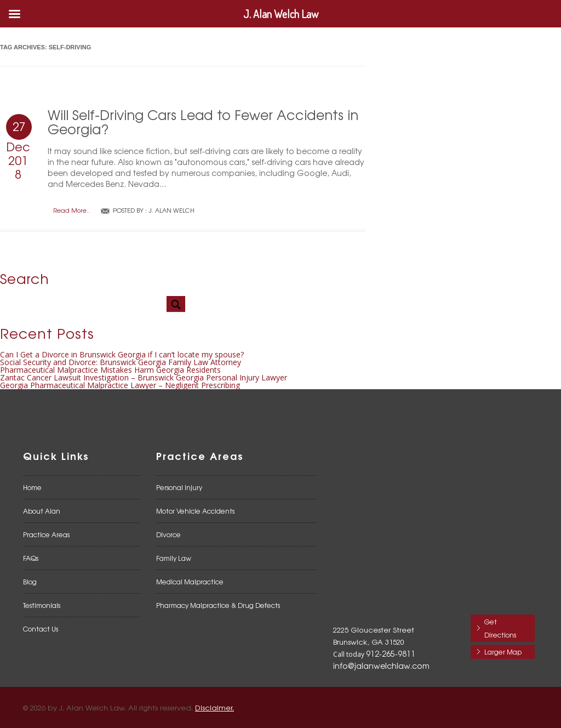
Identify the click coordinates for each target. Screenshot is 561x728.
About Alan (42, 511)
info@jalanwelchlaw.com (381, 666)
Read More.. (71, 210)
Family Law (174, 558)
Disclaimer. (214, 707)
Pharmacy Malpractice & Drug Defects (218, 605)
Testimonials (42, 605)
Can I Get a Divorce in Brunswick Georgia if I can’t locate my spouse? (122, 354)
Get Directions (500, 628)
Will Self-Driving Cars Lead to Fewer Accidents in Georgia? (203, 121)
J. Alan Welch (171, 210)
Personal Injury (179, 487)
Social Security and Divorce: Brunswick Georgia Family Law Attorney (121, 362)
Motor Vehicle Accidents (195, 511)
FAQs (31, 558)
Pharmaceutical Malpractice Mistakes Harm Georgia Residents (110, 370)
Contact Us (41, 629)
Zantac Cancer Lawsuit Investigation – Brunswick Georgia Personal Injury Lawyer (144, 377)
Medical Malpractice (190, 582)
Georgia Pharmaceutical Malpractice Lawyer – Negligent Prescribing (120, 385)
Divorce (168, 534)
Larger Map (503, 652)
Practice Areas (46, 534)
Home (32, 487)
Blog (30, 582)
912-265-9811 (391, 653)
